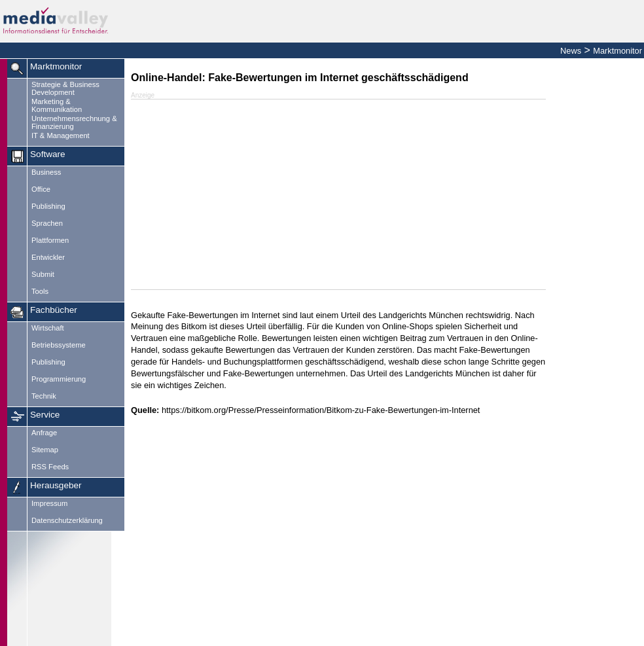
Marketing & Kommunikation (57, 105)
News (571, 51)
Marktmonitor (617, 51)
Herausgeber (56, 485)
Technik (44, 396)
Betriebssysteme (59, 345)
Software (48, 154)
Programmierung (59, 379)
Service (45, 415)
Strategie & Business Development (65, 88)
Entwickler (48, 257)
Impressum (49, 503)
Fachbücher (54, 310)
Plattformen (50, 240)
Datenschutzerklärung (67, 520)
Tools (40, 291)
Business (46, 172)
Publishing (48, 206)
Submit (43, 274)
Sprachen (47, 223)
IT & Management (61, 135)
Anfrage (44, 433)
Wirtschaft (48, 328)
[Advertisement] (598, 259)
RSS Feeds (50, 467)
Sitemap (45, 450)
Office (41, 189)
